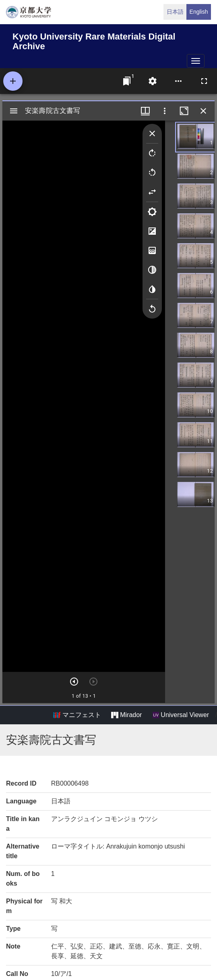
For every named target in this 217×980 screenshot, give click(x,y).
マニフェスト (77, 715)
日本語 (175, 12)
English (199, 12)
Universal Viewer (181, 715)
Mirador (126, 715)
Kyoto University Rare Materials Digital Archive (94, 40)
